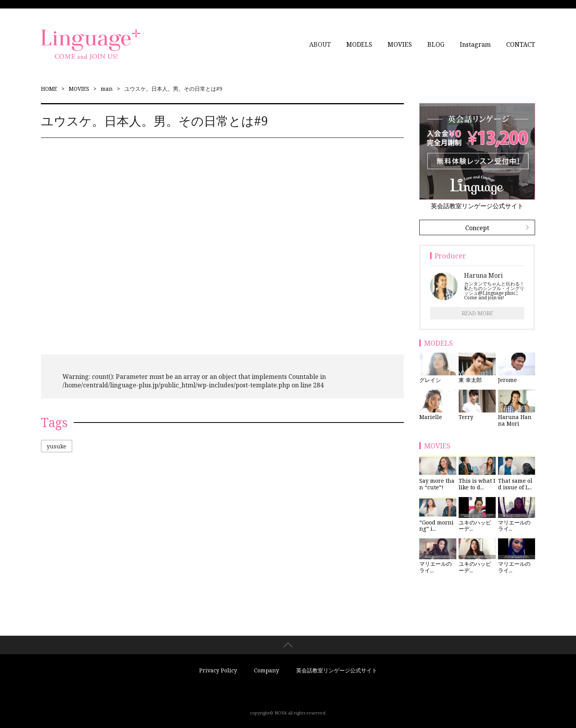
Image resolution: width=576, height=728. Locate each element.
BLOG (436, 44)
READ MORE (477, 313)
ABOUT (320, 44)
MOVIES (400, 44)
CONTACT (521, 44)
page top (288, 645)
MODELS (359, 44)
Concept (477, 228)
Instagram (475, 44)
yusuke (57, 446)
